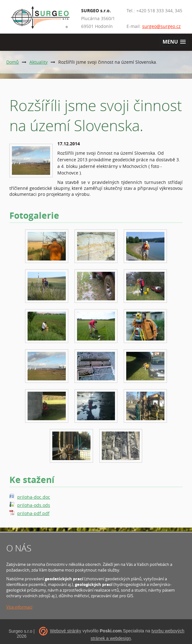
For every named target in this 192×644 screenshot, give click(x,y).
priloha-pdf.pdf (33, 513)
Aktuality (39, 62)
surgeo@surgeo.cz (161, 26)
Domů (13, 62)
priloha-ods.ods (34, 505)
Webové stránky (65, 631)
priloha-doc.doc (34, 497)
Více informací (19, 607)
